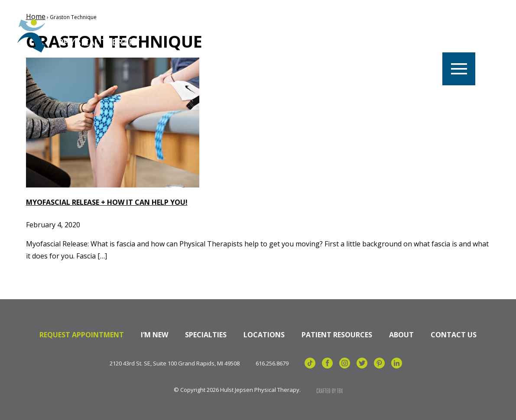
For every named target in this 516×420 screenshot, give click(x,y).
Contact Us (454, 335)
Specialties (206, 335)
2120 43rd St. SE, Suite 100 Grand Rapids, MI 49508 (175, 363)
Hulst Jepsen (82, 36)
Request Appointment (82, 335)
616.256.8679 (272, 363)
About (401, 335)
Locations (264, 335)
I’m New (154, 335)
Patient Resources (337, 335)
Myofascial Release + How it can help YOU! (107, 202)
